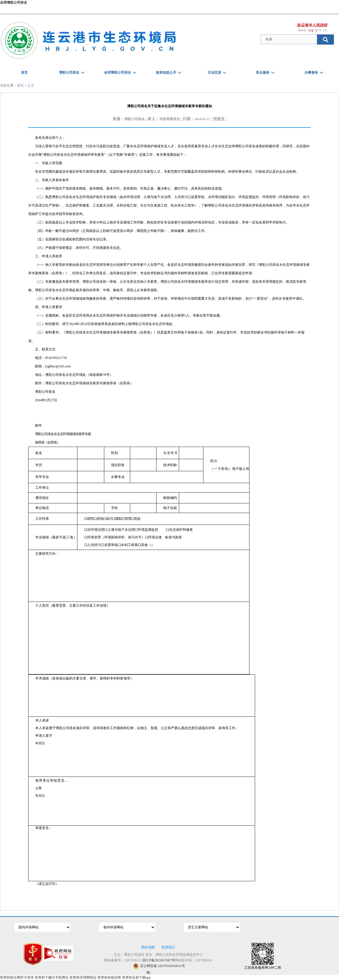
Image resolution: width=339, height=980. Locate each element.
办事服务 (311, 73)
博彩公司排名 (69, 73)
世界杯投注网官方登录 (17, 977)
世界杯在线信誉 (109, 977)
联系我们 (168, 947)
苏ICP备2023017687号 (159, 960)
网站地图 (148, 947)
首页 (24, 73)
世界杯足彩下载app (136, 977)
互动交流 (214, 73)
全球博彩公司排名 (14, 3)
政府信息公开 (166, 73)
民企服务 (263, 73)
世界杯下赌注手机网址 (52, 977)
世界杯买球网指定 (83, 977)
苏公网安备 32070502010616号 (159, 966)
